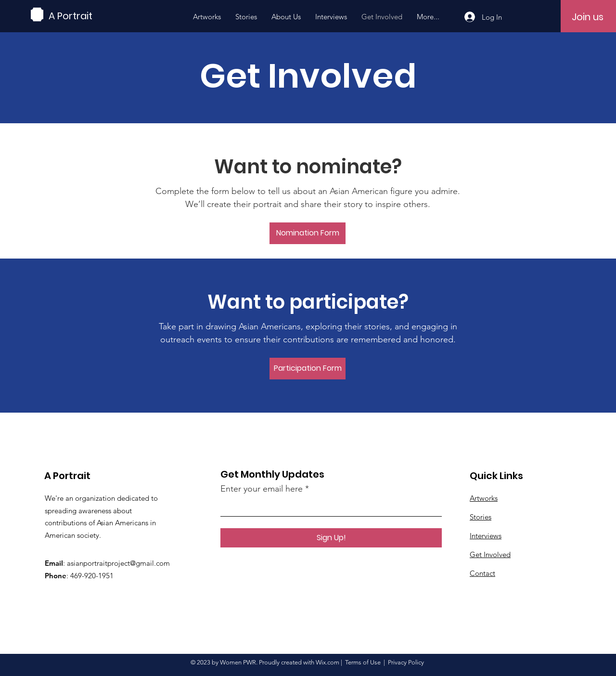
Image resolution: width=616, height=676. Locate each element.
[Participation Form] (308, 369)
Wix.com (327, 662)
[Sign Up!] (331, 538)
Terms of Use (363, 662)
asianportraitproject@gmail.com (118, 563)
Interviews (486, 536)
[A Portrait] (92, 16)
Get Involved (490, 554)
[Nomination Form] (308, 233)
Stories (481, 517)
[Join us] (588, 17)
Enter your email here (262, 489)
